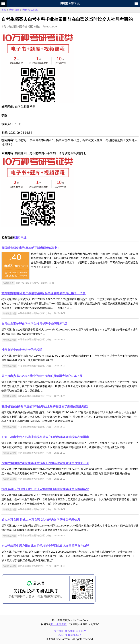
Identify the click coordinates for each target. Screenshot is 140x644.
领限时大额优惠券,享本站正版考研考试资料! (30, 248)
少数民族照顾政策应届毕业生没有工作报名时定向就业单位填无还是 (45, 463)
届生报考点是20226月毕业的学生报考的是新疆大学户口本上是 (42, 376)
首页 (4, 10)
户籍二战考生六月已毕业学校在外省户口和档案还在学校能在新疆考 (45, 437)
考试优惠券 (8, 283)
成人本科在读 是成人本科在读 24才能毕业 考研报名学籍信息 (41, 520)
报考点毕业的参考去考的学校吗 (22, 350)
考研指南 (14, 10)
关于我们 (59, 631)
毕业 (24, 238)
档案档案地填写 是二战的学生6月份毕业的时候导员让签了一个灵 (43, 293)
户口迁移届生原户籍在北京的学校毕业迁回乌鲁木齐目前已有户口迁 (45, 546)
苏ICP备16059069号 (70, 635)
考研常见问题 (30, 10)
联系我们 (70, 631)
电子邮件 (81, 631)
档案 (17, 238)
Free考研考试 (70, 4)
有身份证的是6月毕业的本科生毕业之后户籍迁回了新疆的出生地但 (45, 406)
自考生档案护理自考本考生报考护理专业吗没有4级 (34, 324)
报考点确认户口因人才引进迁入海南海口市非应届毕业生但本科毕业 (45, 489)
